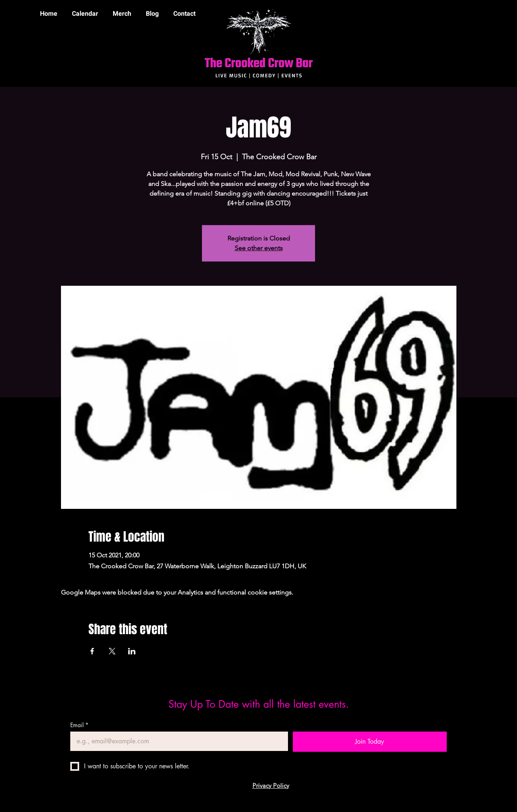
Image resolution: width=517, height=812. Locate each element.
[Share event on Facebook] (92, 651)
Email (79, 725)
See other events (259, 248)
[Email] (177, 741)
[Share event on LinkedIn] (132, 651)
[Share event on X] (112, 651)
